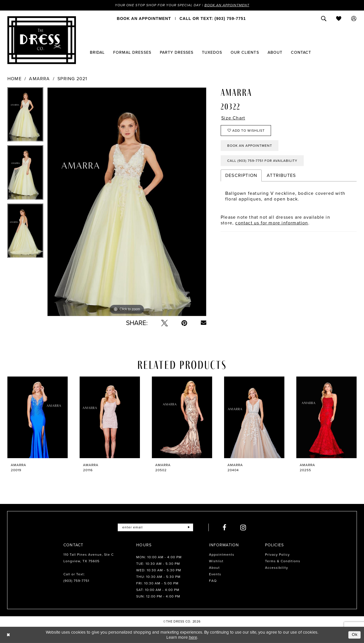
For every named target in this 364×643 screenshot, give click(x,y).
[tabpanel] (25, 116)
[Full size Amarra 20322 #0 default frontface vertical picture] (127, 202)
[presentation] (38, 417)
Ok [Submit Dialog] (355, 635)
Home (15, 79)
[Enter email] (155, 527)
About (214, 568)
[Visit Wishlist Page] (339, 18)
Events (215, 574)
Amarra (39, 79)
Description (241, 175)
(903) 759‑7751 (76, 581)
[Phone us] (213, 18)
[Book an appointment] (144, 18)
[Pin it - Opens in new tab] (184, 323)
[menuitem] (144, 18)
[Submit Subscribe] (189, 527)
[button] (354, 18)
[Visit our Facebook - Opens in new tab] (225, 527)
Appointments (222, 555)
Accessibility (277, 568)
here (193, 637)
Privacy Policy (277, 555)
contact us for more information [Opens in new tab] (272, 223)
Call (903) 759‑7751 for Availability (262, 161)
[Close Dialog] (8, 635)
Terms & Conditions (283, 561)
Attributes (281, 175)
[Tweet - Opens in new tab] (165, 323)
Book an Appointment (227, 5)
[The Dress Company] (42, 40)
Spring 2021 (72, 79)
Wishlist (216, 561)
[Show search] (324, 18)
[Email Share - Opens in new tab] (204, 323)
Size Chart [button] (233, 118)
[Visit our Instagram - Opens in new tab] (243, 527)
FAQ (213, 581)
